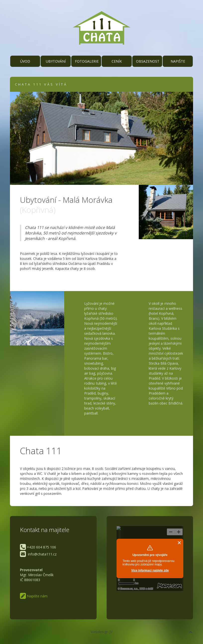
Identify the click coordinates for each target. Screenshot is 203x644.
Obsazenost (148, 61)
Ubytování (56, 61)
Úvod (25, 61)
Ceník (117, 61)
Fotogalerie (87, 61)
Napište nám (178, 63)
